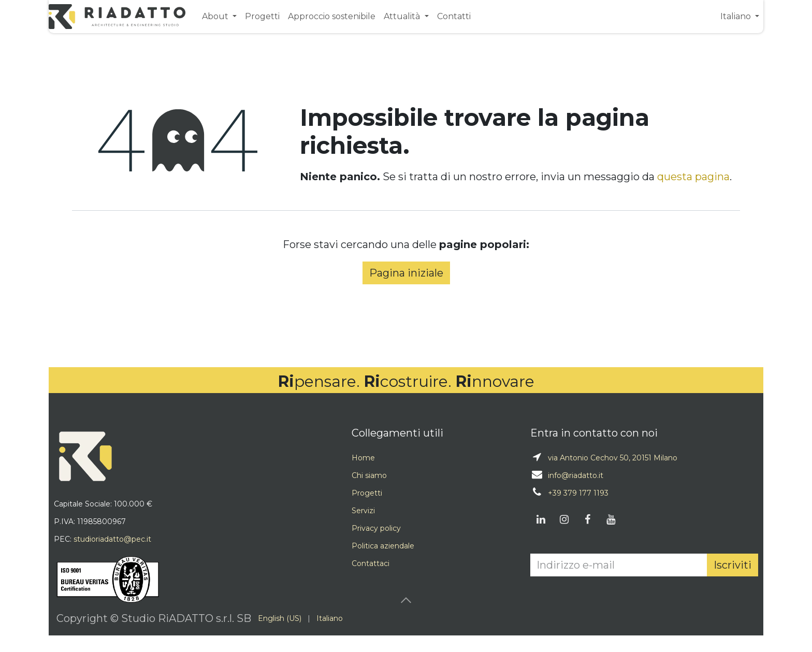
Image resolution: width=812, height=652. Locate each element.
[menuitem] (219, 16)
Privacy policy (376, 528)
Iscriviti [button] (733, 565)
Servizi (363, 511)
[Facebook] (587, 519)
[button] (406, 600)
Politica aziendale (383, 546)
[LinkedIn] (541, 519)
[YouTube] (611, 519)
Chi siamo (369, 475)
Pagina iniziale (406, 273)
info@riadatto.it (576, 475)
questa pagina (693, 177)
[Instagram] (564, 519)
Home (363, 458)
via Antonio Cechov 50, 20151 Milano (613, 458)
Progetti (367, 493)
